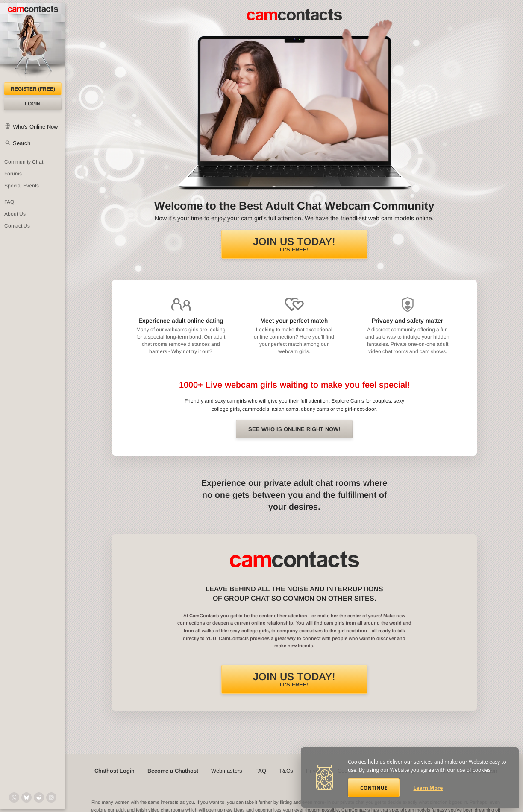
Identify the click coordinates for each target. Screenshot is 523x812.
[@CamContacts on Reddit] (39, 797)
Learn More (428, 788)
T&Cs (286, 771)
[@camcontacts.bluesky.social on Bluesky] (26, 797)
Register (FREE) (33, 89)
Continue (374, 788)
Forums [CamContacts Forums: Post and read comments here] (13, 174)
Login (33, 104)
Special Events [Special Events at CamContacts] (22, 186)
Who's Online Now (35, 127)
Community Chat (24, 162)
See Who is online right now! (294, 429)
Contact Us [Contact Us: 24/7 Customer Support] (17, 226)
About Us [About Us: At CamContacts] (15, 214)
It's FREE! (294, 244)
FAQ (261, 771)
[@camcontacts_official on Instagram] (51, 797)
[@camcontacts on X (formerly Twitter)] (14, 797)
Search (22, 143)
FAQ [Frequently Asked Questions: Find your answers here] (9, 202)
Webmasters (227, 771)
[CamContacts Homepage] (33, 43)
